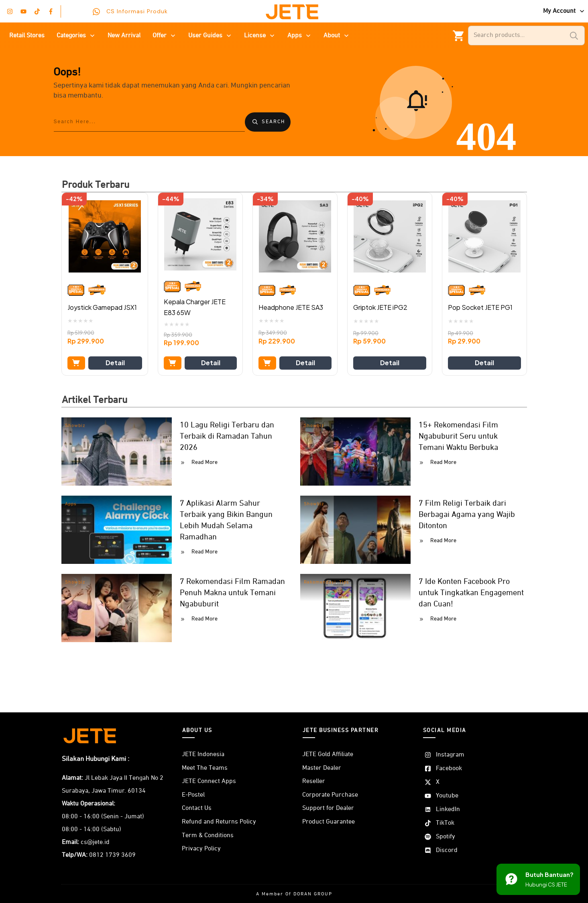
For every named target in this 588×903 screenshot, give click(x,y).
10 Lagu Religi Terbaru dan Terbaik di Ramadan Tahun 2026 (227, 436)
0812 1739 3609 (112, 855)
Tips (344, 582)
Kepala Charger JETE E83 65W (195, 307)
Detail (115, 363)
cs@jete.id (95, 842)
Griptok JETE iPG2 (380, 307)
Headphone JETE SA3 (291, 307)
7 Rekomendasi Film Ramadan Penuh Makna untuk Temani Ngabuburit (232, 593)
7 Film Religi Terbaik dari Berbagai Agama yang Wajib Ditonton (467, 515)
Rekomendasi (320, 582)
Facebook (449, 769)
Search (574, 36)
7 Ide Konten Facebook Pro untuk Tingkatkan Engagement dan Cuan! (471, 593)
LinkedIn (448, 809)
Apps (71, 504)
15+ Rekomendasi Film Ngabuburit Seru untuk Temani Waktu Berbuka (458, 436)
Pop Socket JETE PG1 (480, 307)
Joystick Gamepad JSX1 (102, 307)
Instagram (450, 755)
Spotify (446, 837)
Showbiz (75, 426)
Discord (447, 850)
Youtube (447, 796)
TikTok (445, 823)
